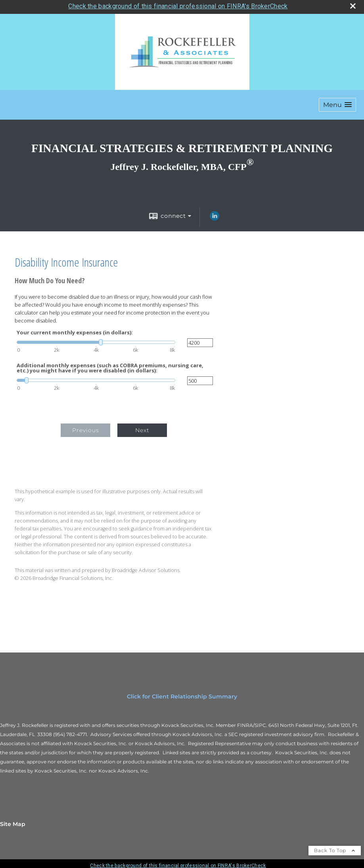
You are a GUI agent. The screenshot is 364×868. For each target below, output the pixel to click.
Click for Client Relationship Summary (182, 694)
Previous (86, 428)
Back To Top (335, 848)
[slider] (96, 340)
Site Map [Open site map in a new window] (13, 822)
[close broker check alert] (353, 4)
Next (142, 428)
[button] (337, 102)
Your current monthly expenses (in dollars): (75, 330)
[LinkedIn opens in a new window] (215, 216)
